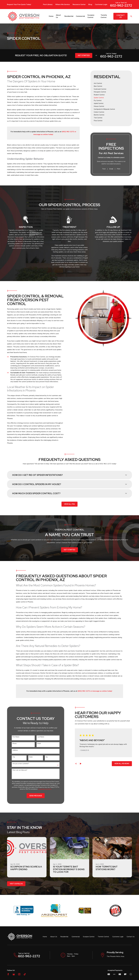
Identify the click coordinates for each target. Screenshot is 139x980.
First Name (13, 737)
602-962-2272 (121, 5)
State (28, 757)
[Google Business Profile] (14, 974)
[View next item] (78, 764)
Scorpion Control (89, 937)
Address (12, 750)
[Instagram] (19, 974)
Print (119, 169)
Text (104, 169)
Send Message (32, 796)
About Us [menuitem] (58, 16)
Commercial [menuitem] (80, 16)
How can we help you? (17, 770)
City (11, 757)
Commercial (76, 937)
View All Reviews (119, 764)
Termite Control (103, 937)
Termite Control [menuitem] (104, 16)
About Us (54, 937)
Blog (90, 4)
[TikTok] (25, 974)
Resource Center (79, 4)
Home (45, 937)
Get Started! (84, 55)
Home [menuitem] (51, 16)
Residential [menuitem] (69, 16)
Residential (64, 937)
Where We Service (63, 4)
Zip (43, 757)
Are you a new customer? (18, 764)
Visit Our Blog (16, 884)
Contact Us (121, 16)
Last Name (38, 737)
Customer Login (101, 4)
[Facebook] (8, 974)
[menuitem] (111, 83)
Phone (11, 744)
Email (111, 169)
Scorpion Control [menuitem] (91, 16)
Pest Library (48, 4)
